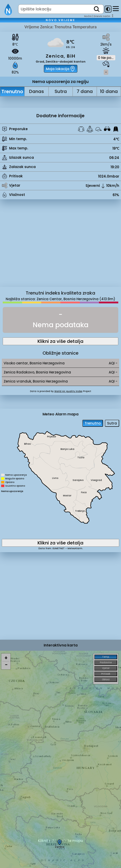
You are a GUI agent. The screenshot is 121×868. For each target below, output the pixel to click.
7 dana (85, 91)
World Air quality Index (68, 391)
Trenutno (12, 91)
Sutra (61, 91)
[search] (97, 9)
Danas (37, 91)
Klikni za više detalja (60, 341)
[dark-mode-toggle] (108, 9)
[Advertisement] (60, 246)
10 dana (109, 91)
